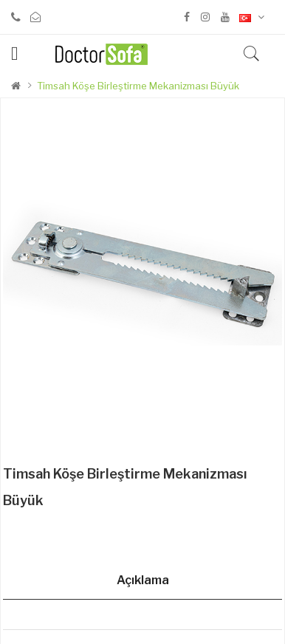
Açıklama (143, 580)
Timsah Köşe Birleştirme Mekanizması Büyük (138, 86)
